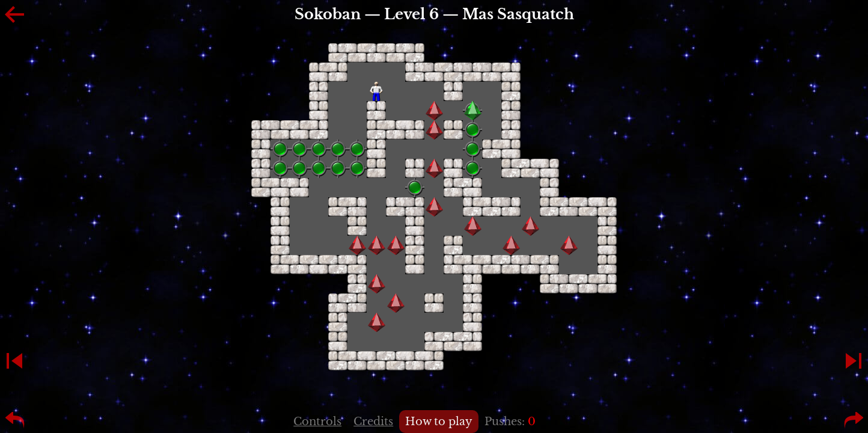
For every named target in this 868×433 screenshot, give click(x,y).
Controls (317, 422)
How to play (439, 422)
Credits (373, 422)
